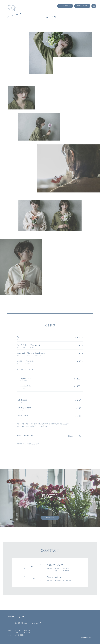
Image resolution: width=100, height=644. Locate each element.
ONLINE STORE (82, 6)
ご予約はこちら (65, 6)
